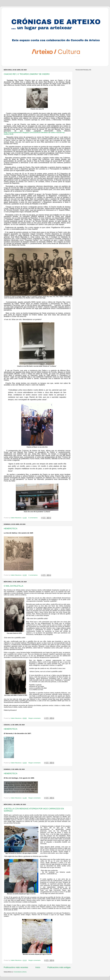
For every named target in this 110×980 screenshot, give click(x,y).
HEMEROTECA (11, 529)
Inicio (38, 967)
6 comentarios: (33, 518)
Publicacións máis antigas (59, 967)
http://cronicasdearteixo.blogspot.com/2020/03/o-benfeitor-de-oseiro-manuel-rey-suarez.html (34, 133)
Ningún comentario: (35, 718)
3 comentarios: (33, 575)
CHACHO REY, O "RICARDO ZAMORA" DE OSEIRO (27, 74)
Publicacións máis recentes (16, 967)
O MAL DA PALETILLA (14, 586)
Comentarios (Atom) (20, 972)
